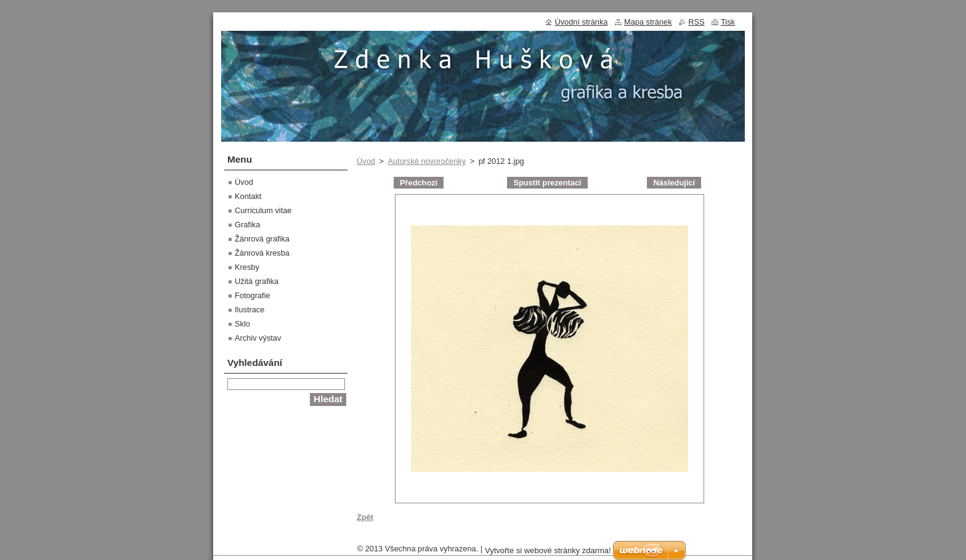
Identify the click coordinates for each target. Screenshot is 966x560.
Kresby (247, 267)
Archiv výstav (258, 338)
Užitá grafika (257, 281)
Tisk (728, 22)
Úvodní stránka (581, 22)
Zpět (365, 517)
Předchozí (419, 183)
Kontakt (248, 196)
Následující (674, 183)
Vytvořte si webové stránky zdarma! (548, 550)
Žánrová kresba (262, 253)
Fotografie (253, 295)
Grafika (247, 225)
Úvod (366, 161)
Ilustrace (250, 310)
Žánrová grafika (262, 239)
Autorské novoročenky (427, 161)
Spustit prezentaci (547, 183)
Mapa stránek (648, 22)
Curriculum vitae (263, 210)
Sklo (242, 324)
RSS (696, 22)
